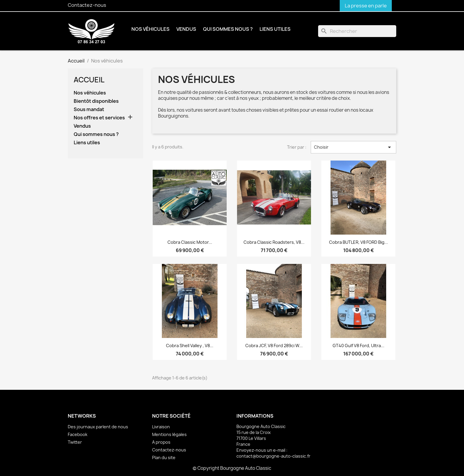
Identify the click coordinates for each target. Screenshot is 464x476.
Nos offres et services (99, 118)
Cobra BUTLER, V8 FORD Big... (359, 242)
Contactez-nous (87, 5)
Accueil (89, 80)
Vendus (186, 29)
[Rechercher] (357, 31)
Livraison (161, 427)
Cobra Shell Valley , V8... (190, 346)
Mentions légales (169, 434)
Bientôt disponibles (96, 101)
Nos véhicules (150, 29)
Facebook (78, 434)
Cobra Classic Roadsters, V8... (274, 242)
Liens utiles (275, 29)
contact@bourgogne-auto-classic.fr (273, 456)
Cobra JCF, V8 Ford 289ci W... (274, 346)
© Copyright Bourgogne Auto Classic (232, 468)
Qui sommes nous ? (228, 29)
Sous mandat (89, 109)
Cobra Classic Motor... (190, 242)
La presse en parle (366, 6)
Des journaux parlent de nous (98, 427)
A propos (161, 442)
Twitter (75, 442)
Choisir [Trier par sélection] (353, 147)
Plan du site (164, 457)
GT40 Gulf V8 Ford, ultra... (359, 346)
